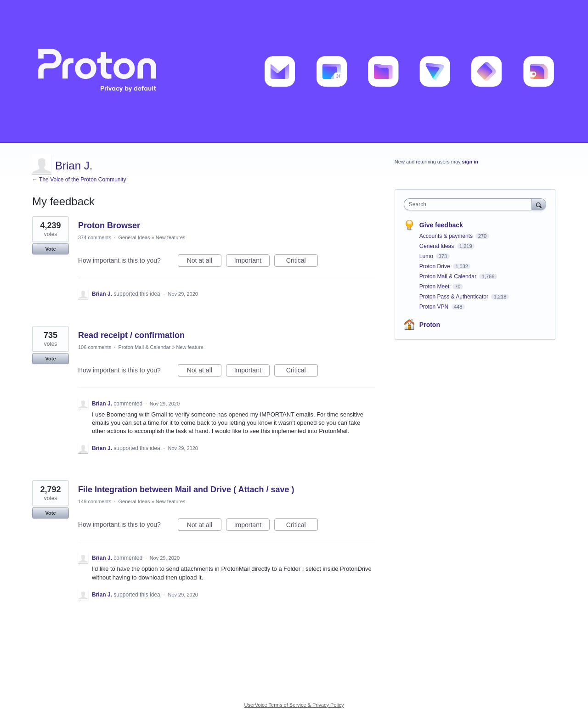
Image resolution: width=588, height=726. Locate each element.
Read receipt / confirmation (131, 335)
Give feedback (441, 225)
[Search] (539, 204)
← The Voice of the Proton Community (79, 180)
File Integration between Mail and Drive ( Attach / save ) (186, 490)
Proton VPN (435, 307)
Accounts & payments (447, 236)
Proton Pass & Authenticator (455, 297)
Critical (302, 262)
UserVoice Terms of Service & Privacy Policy (294, 705)
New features (171, 237)
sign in (470, 162)
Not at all (204, 262)
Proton (430, 325)
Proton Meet (435, 287)
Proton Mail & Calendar (144, 347)
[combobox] (470, 204)
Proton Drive (435, 266)
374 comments (95, 237)
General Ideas (134, 237)
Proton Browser (109, 225)
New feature (189, 347)
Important (252, 262)
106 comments (95, 347)
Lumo (427, 256)
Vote (50, 249)
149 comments (95, 501)
